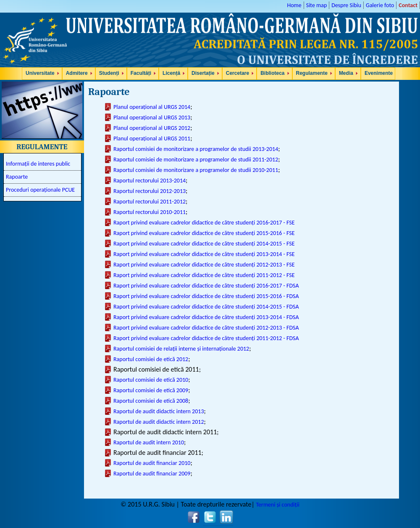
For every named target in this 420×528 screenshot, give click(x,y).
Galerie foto (380, 5)
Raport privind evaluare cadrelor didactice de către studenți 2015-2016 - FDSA (206, 296)
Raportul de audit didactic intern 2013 (159, 411)
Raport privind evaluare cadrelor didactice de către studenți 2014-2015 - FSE (204, 244)
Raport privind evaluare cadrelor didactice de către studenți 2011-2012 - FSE (204, 275)
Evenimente (379, 73)
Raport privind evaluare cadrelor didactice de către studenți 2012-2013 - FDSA (206, 328)
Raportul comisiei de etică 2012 (151, 359)
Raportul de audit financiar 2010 (152, 463)
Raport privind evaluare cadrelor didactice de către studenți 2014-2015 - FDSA (206, 307)
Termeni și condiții (277, 505)
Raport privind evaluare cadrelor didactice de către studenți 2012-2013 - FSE (204, 265)
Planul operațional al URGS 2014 (152, 107)
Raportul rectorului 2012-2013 (150, 191)
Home (294, 5)
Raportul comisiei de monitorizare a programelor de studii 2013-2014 (196, 149)
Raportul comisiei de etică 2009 (151, 390)
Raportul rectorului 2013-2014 (150, 181)
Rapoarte (17, 177)
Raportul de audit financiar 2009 (152, 474)
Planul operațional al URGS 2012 (152, 128)
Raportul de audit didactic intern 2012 (159, 422)
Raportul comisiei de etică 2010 (151, 380)
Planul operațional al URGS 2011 (152, 139)
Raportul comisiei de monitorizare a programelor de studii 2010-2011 (196, 170)
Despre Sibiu (346, 5)
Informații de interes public (38, 164)
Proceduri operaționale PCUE (40, 190)
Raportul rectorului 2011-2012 (150, 202)
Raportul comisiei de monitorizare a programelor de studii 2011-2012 (196, 160)
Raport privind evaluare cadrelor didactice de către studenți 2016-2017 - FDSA (206, 286)
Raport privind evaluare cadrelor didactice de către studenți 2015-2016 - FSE (204, 233)
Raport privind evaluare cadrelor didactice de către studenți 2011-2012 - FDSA (206, 338)
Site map (317, 5)
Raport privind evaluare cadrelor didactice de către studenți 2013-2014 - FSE (204, 254)
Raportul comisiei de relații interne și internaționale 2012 (181, 349)
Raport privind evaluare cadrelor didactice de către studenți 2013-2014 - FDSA (206, 317)
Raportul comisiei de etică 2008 (151, 401)
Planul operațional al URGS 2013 (152, 117)
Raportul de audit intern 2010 (149, 442)
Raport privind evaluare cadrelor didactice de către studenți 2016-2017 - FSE (204, 223)
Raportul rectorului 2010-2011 (150, 212)
